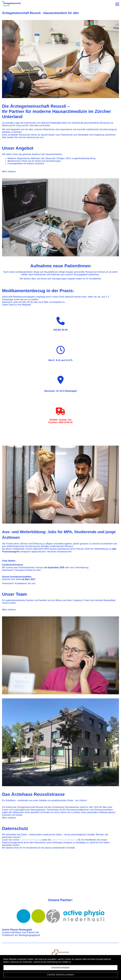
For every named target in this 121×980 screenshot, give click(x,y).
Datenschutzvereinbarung (64, 840)
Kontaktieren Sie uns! (25, 583)
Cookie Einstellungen (60, 975)
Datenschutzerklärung (30, 840)
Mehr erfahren (9, 172)
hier (39, 570)
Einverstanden (60, 968)
